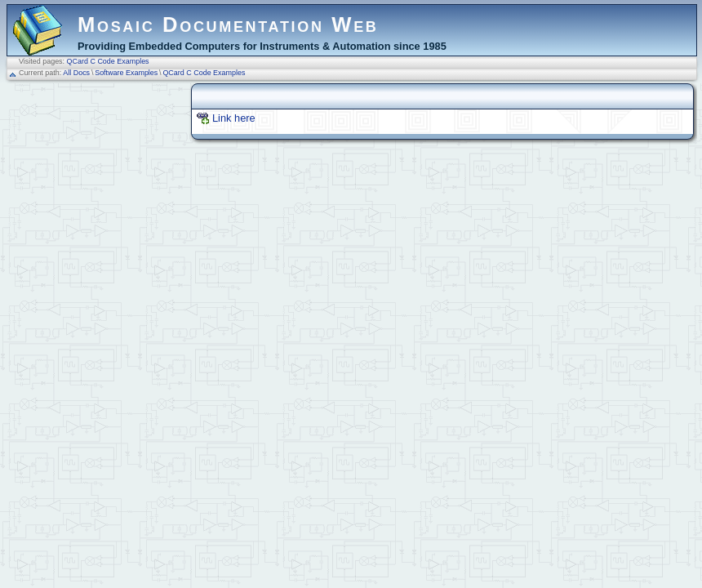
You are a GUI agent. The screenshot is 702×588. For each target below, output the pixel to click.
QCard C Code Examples (108, 61)
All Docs (76, 73)
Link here (234, 118)
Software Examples (126, 73)
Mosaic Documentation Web (228, 24)
